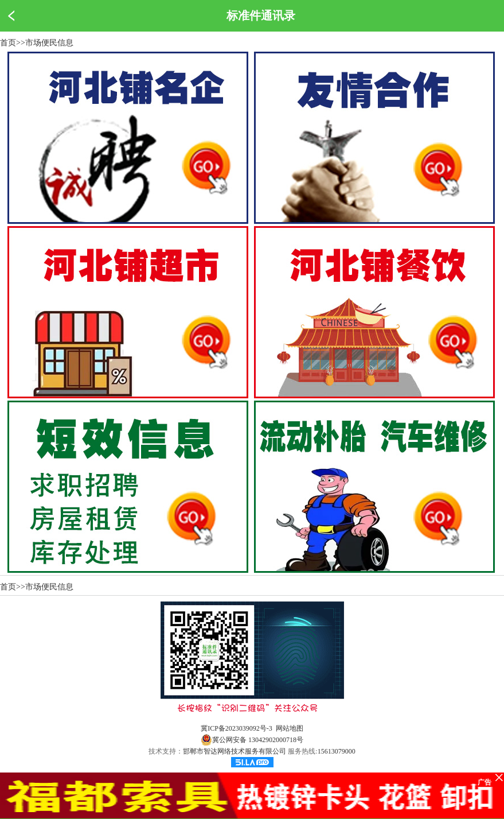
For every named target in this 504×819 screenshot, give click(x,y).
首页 (8, 43)
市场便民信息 (49, 43)
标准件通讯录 (261, 15)
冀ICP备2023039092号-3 (237, 728)
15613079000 (337, 751)
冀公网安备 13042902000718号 (252, 740)
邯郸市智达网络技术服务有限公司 (235, 751)
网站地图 (290, 728)
